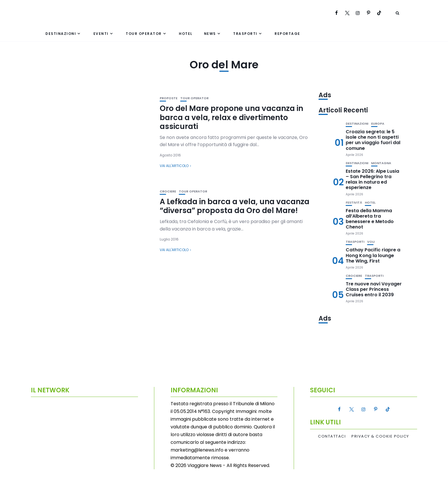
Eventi (101, 34)
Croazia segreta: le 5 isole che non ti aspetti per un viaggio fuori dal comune (373, 140)
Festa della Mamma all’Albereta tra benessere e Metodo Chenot (370, 219)
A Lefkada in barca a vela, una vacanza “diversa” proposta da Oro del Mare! (235, 206)
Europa (378, 124)
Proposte (169, 98)
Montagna (381, 163)
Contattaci (332, 436)
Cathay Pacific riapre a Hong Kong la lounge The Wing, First (373, 255)
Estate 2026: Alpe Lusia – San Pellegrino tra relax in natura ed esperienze (372, 179)
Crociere (168, 191)
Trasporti (245, 34)
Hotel (186, 34)
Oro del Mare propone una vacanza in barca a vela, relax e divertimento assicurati (231, 117)
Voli (371, 242)
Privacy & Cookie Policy (380, 436)
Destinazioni (61, 34)
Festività (354, 203)
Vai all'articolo (174, 166)
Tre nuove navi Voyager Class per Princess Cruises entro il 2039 (374, 289)
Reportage (287, 34)
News (210, 34)
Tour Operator (144, 34)
